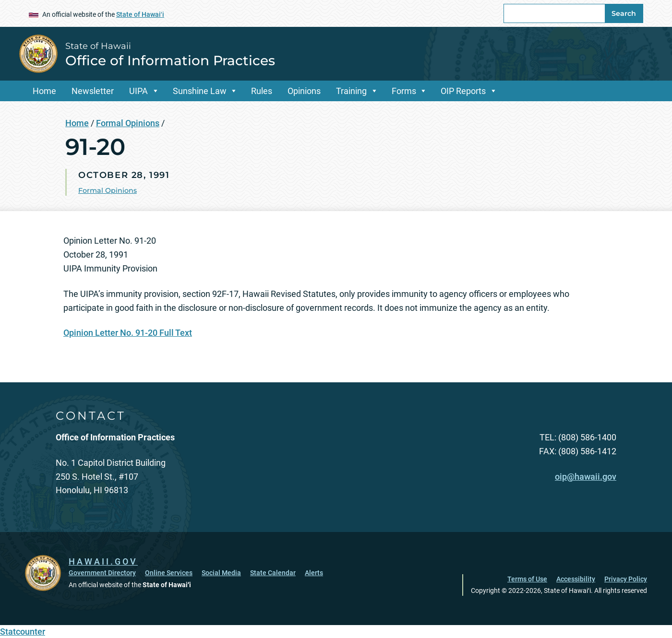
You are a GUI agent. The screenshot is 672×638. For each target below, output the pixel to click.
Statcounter (23, 632)
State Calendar (273, 573)
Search (624, 13)
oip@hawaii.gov (586, 477)
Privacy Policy (626, 579)
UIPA (138, 91)
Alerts (314, 573)
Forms (404, 91)
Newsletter (93, 91)
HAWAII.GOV (103, 561)
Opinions (304, 91)
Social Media (221, 573)
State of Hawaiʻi (140, 14)
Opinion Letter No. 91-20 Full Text (128, 333)
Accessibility (576, 579)
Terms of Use (527, 579)
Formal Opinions (128, 123)
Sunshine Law (200, 91)
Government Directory (102, 573)
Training (351, 91)
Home (44, 91)
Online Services (169, 573)
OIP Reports (463, 91)
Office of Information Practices (170, 60)
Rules (262, 91)
